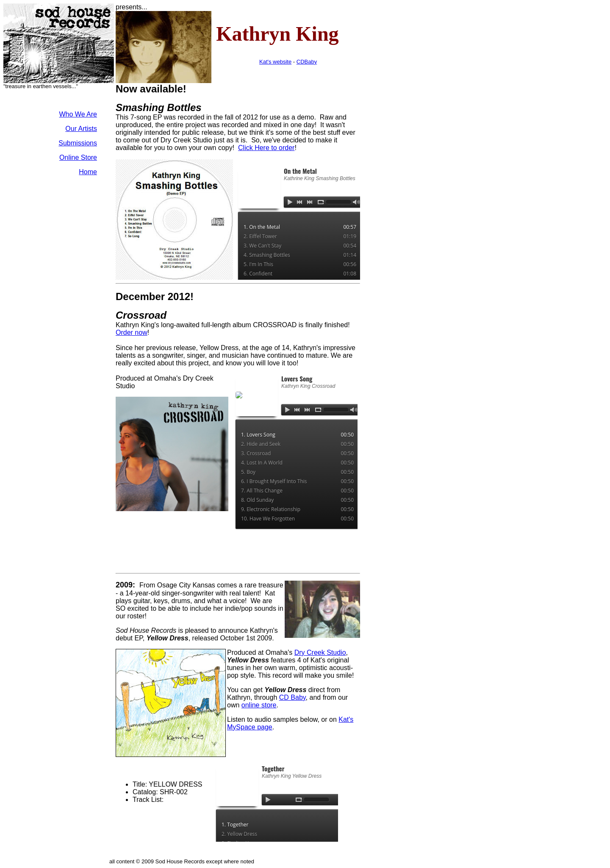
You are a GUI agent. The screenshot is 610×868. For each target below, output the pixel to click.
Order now (132, 332)
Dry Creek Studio (320, 652)
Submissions (78, 143)
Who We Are (78, 114)
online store (259, 705)
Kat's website (275, 62)
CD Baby (293, 697)
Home (88, 172)
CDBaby (307, 62)
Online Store (78, 157)
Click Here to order (266, 148)
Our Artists (81, 129)
